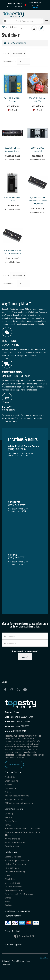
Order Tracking (11, 781)
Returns (8, 817)
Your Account (11, 788)
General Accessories (14, 890)
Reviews (8, 905)
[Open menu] (46, 21)
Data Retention (12, 846)
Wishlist (8, 784)
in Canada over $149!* (15, 5)
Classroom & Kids (12, 883)
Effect (5, 27)
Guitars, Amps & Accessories (18, 860)
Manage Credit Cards (14, 799)
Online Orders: (12, 717)
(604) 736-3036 (17, 726)
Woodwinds (10, 879)
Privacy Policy (11, 821)
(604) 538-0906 (17, 721)
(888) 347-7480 (27, 717)
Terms (8, 825)
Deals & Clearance (13, 857)
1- (20, 717)
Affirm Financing (12, 839)
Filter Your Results (15, 43)
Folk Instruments (13, 868)
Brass (7, 875)
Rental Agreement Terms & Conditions (22, 828)
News (7, 901)
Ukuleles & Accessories (15, 864)
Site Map (44, 958)
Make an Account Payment (17, 796)
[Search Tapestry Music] (23, 21)
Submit (25, 657)
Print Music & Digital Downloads (19, 894)
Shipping (9, 814)
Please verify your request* (25, 651)
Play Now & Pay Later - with (36, 5)
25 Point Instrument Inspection (19, 803)
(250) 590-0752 (16, 731)
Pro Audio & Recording (15, 872)
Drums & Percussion (14, 886)
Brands (8, 898)
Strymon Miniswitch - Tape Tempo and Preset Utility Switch (38, 200)
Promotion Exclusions (15, 842)
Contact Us (14, 764)
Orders (8, 792)
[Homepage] (13, 14)
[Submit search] (5, 21)
